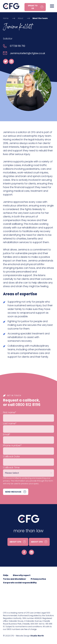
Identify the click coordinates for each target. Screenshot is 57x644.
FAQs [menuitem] (6, 575)
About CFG (15, 542)
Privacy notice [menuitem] (38, 579)
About (20, 18)
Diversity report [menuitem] (22, 575)
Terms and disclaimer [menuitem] (15, 579)
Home (6, 18)
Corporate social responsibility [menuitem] (20, 583)
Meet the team (40, 18)
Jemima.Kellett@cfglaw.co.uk (28, 53)
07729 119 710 (17, 46)
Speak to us (33, 7)
